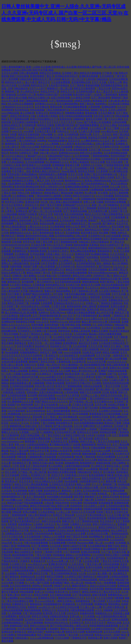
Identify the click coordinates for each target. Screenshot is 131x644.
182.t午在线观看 (80, 414)
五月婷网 (32, 395)
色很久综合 (31, 426)
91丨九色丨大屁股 (11, 374)
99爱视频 (119, 598)
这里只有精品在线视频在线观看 (76, 116)
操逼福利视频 (92, 85)
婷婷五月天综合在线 (112, 395)
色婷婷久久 (105, 227)
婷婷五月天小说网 (75, 632)
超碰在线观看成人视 (20, 383)
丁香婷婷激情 (110, 95)
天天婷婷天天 (76, 623)
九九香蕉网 (102, 171)
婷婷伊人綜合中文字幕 (25, 279)
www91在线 (85, 417)
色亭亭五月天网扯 (14, 202)
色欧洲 (78, 457)
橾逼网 (68, 297)
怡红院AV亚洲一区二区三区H (80, 374)
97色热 (93, 494)
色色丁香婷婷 (44, 635)
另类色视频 (37, 325)
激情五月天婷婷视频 (76, 270)
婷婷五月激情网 (111, 352)
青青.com (19, 445)
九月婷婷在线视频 (17, 395)
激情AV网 (111, 481)
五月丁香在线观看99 (75, 359)
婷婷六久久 (27, 595)
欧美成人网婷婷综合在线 (98, 181)
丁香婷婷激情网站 (100, 156)
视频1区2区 (68, 521)
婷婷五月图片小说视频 (117, 555)
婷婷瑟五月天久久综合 (18, 527)
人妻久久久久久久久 (38, 227)
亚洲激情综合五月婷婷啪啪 (42, 488)
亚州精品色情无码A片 (66, 76)
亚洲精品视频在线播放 (77, 187)
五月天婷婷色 (106, 76)
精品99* (41, 309)
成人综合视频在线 (68, 417)
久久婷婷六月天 (18, 564)
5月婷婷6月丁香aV (102, 276)
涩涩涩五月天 (32, 205)
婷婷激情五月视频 (25, 322)
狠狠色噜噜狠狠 (32, 610)
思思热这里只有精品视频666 (22, 174)
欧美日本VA (61, 592)
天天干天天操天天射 (12, 537)
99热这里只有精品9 (30, 469)
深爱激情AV (37, 193)
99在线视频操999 (52, 604)
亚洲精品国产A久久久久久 (76, 205)
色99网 (14, 540)
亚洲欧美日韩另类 (58, 564)
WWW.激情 (76, 503)
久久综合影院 (117, 540)
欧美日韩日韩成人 (85, 144)
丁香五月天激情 (43, 555)
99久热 (44, 202)
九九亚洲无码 (39, 159)
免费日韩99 (89, 426)
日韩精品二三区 (104, 168)
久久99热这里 (86, 635)
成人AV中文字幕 (105, 313)
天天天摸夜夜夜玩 (44, 257)
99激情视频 (16, 266)
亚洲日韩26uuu (58, 313)
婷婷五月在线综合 (91, 478)
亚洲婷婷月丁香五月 (46, 300)
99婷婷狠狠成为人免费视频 (53, 174)
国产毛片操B (91, 408)
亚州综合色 (107, 297)
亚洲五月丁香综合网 (63, 515)
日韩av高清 (81, 236)
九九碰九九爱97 (117, 380)
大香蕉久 (109, 537)
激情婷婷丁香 (110, 484)
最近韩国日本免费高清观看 (62, 472)
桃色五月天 (44, 82)
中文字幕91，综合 (21, 171)
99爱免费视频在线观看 (82, 610)
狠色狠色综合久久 (74, 181)
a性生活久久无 (62, 224)
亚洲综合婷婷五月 (11, 125)
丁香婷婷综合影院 (107, 429)
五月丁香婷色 (77, 85)
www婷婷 (28, 131)
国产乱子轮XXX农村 (91, 420)
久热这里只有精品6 (58, 85)
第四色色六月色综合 (77, 589)
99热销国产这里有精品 (86, 257)
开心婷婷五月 (98, 466)
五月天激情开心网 (98, 211)
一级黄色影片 (118, 356)
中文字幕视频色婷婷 (86, 316)
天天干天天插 (118, 294)
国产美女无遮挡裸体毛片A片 (25, 521)
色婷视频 (99, 359)
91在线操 (100, 435)
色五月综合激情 (114, 162)
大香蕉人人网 (115, 82)
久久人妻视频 (51, 144)
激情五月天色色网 (56, 589)
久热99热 (90, 79)
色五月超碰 (118, 227)
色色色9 (14, 153)
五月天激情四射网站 (68, 104)
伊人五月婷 (75, 620)
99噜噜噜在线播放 (74, 113)
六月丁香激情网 (120, 435)
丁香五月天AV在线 (15, 580)
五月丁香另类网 (10, 79)
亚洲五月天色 (35, 343)
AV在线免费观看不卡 (28, 239)
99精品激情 (102, 577)
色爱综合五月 (48, 147)
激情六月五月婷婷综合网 (32, 540)
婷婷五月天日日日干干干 (84, 411)
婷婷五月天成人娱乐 (43, 463)
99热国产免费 (30, 266)
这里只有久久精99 (33, 518)
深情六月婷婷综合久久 (104, 524)
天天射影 (35, 423)
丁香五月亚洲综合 (118, 184)
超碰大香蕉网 (99, 595)
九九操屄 (113, 138)
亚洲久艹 (100, 377)
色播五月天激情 (99, 331)
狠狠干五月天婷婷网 (90, 392)
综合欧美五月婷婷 (92, 352)
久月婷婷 (26, 368)
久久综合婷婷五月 (69, 356)
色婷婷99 (19, 270)
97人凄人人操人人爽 (91, 607)
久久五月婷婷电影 (55, 567)
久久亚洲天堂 (79, 362)
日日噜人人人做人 (90, 395)
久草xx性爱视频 (64, 527)
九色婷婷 (38, 524)
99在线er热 (90, 583)
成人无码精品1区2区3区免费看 (21, 313)
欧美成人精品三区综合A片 (46, 171)
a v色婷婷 (92, 429)
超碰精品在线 (27, 577)
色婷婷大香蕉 (57, 150)
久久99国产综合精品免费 (30, 408)
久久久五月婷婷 (104, 598)
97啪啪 (113, 233)
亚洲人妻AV (13, 595)
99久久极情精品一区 (72, 365)
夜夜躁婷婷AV (105, 251)
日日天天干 (72, 340)
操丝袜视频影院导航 (94, 365)
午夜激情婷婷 (76, 288)
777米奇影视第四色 (113, 165)
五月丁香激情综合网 (18, 119)
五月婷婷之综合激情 (84, 389)
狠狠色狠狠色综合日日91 (101, 248)
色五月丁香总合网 (19, 451)
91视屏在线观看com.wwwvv (47, 448)
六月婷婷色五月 (110, 159)
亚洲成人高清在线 (81, 331)
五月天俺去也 (42, 107)
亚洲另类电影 (51, 325)
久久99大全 (66, 334)
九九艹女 (106, 552)
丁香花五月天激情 (75, 567)
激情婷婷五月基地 (14, 138)
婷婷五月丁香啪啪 (14, 236)
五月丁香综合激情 (100, 98)
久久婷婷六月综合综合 (111, 411)
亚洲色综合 (7, 506)
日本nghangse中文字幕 (26, 177)
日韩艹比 (112, 374)
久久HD (41, 276)
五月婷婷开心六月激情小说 (32, 331)
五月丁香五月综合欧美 (46, 405)
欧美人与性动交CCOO (52, 187)
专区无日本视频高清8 (112, 285)
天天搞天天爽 (38, 245)
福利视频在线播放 (100, 530)
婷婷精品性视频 (108, 432)
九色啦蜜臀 (46, 303)
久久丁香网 (113, 128)
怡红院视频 (80, 398)
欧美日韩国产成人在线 (26, 337)
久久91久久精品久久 (16, 156)
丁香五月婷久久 (79, 380)
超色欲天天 (20, 632)
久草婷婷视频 (71, 392)
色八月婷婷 (63, 524)
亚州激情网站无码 (81, 82)
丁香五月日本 (103, 88)
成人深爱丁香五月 (118, 270)
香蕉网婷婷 (7, 110)
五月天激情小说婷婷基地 (25, 122)
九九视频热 (11, 573)
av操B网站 (13, 598)
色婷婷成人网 (95, 638)
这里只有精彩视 (90, 349)
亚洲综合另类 (32, 202)
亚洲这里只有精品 (35, 190)
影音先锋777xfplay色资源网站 (74, 300)
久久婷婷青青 (75, 549)
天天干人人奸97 (37, 88)
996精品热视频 (57, 340)
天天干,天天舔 (99, 82)
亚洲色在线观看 (120, 620)
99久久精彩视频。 (64, 257)
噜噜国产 (93, 220)
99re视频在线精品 (100, 254)
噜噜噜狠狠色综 (62, 570)
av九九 (67, 586)
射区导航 (79, 497)
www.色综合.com (28, 598)
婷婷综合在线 (17, 190)
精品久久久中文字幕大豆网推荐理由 (104, 214)
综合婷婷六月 (42, 346)
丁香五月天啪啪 (10, 334)
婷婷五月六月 (68, 92)
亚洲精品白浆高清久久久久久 (69, 303)
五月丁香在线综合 (82, 595)
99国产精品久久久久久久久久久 (51, 402)
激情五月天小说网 (90, 285)
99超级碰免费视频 (52, 199)
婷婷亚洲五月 (56, 113)
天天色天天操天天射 (25, 150)
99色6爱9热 (81, 220)
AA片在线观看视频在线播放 (89, 423)
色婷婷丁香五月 (104, 512)
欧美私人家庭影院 (80, 162)
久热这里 (49, 503)
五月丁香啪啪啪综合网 (65, 242)
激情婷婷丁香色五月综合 (42, 362)
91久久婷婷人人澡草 (94, 506)
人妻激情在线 (63, 362)
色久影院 (28, 534)
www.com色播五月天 (50, 377)
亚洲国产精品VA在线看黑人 (37, 294)
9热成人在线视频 (19, 371)
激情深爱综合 (82, 530)
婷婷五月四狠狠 (55, 577)
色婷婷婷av (101, 104)
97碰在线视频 (98, 448)
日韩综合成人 (21, 638)
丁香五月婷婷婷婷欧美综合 (63, 573)
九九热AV (107, 328)
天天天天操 (43, 441)
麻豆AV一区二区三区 (73, 79)
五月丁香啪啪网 (88, 208)
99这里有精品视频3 (106, 199)
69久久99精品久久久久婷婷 (49, 481)
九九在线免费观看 (61, 82)
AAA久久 (15, 423)
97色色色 (71, 543)
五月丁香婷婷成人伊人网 (84, 291)
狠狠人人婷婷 (83, 484)
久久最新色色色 (106, 454)
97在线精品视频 (69, 368)
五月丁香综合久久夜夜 (98, 217)
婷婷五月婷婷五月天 (52, 297)
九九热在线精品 (16, 162)
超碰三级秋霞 (89, 306)
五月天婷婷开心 (67, 263)
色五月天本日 (26, 481)
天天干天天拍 (103, 356)
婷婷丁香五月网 (44, 242)
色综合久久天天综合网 (83, 512)
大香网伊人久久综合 (91, 165)
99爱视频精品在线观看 (87, 279)
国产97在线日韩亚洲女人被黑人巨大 (69, 626)
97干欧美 (107, 73)
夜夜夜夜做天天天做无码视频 (105, 414)
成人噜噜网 (104, 316)
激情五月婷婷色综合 (38, 230)
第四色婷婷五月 (52, 491)
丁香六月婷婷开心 (44, 282)
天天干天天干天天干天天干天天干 (57, 122)
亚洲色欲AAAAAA (69, 153)
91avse (77, 478)
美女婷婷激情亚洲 (96, 518)
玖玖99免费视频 (47, 398)
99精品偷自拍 (21, 88)
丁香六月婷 (72, 635)
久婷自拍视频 (119, 122)
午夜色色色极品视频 (75, 294)
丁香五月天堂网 (111, 386)
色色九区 (122, 481)
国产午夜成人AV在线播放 (97, 122)
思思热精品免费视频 (115, 202)
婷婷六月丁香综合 (64, 319)
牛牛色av (116, 150)
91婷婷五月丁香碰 (29, 153)
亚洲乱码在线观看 (90, 552)
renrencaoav (7, 337)
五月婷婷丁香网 (18, 230)
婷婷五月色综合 (87, 368)
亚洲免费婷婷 (70, 343)
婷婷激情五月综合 (17, 607)
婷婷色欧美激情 (46, 395)
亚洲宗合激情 (118, 306)
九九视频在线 (21, 254)
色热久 (125, 319)
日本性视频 (66, 95)
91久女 (74, 131)
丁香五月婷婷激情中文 (57, 110)
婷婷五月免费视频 (110, 288)
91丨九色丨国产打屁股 (37, 583)
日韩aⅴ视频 (46, 134)
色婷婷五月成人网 (55, 632)
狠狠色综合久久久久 (20, 233)
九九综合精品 (81, 334)
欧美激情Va (56, 230)
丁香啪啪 (101, 374)
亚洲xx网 (6, 196)
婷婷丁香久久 (70, 438)
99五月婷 (124, 190)
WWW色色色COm (11, 460)
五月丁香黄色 (24, 359)
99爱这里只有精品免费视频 (81, 313)
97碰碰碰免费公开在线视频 (42, 457)
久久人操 (115, 187)
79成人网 (88, 500)
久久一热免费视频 (106, 583)
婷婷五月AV (63, 380)
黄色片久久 (48, 319)
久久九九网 (90, 460)
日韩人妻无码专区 (105, 144)
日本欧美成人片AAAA (19, 340)
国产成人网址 (83, 558)
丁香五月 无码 (42, 181)
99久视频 (103, 233)
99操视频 (35, 303)
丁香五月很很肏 (107, 220)
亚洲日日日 (30, 365)
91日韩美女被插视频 (76, 273)
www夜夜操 (92, 469)
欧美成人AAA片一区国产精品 (110, 635)
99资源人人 (92, 303)
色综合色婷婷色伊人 (87, 266)
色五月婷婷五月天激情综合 (54, 288)
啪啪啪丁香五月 (99, 110)
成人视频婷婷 (110, 549)
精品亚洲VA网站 (59, 328)
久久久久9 (81, 515)
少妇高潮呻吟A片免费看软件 (22, 184)
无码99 (124, 288)
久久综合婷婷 (45, 279)
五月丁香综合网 (121, 445)
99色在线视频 (37, 110)
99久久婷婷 (11, 472)
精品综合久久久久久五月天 (19, 107)
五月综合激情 (67, 220)
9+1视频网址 (47, 432)
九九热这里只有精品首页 (112, 343)
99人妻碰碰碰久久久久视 (20, 402)
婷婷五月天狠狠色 (92, 239)
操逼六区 (51, 276)
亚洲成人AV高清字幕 (61, 451)
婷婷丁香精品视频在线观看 (33, 101)
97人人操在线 (121, 92)
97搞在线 (52, 331)
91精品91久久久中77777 (86, 147)
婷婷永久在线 (114, 623)
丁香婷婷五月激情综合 (111, 303)
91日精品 (49, 592)
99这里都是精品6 (115, 558)
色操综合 (37, 509)
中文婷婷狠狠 (20, 491)
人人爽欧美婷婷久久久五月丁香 (98, 141)
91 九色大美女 (76, 564)
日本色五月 (50, 524)
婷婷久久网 (63, 506)
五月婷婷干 (75, 592)
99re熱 (8, 279)
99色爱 (13, 134)
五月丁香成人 (50, 417)
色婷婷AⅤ (48, 208)
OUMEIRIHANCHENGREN (16, 245)
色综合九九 (36, 530)
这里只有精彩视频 (60, 98)
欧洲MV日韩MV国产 (48, 95)
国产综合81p (105, 266)
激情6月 (21, 297)
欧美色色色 (65, 119)
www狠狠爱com (77, 328)
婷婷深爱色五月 (64, 423)
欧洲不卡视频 (35, 491)
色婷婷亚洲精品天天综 (58, 414)
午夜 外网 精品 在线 (70, 325)
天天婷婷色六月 (96, 236)
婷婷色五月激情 (45, 125)
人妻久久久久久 (16, 349)
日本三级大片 (12, 147)
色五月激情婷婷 (68, 469)
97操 (115, 73)
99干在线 (58, 294)
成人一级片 (93, 260)
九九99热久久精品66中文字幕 (23, 377)
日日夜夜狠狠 (57, 227)
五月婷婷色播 (21, 208)
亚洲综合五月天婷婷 (88, 432)
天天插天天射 (72, 285)
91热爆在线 (43, 150)
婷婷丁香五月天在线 (77, 537)
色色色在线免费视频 (64, 279)
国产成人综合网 (113, 359)
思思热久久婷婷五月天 (112, 260)
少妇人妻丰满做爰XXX (40, 515)
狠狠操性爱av (17, 426)
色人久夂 (18, 543)
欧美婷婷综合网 (94, 632)
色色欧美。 (103, 494)
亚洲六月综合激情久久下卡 (44, 119)
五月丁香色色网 (58, 549)
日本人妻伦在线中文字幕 (14, 291)
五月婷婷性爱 (29, 125)
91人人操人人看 (74, 500)
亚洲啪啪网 (103, 306)
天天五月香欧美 (106, 113)
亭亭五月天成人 (40, 340)
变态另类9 (22, 494)
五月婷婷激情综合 (86, 263)
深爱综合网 (25, 316)
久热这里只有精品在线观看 (83, 580)
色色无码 (98, 116)
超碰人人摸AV (52, 334)
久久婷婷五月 (12, 469)
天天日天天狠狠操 (98, 270)
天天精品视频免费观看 (75, 107)
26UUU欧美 (61, 620)
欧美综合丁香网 (113, 423)
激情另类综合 (9, 438)
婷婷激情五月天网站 (23, 181)
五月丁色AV (63, 217)
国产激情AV (109, 224)
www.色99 (61, 395)
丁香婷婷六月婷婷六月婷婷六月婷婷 (20, 558)
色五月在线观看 (64, 147)
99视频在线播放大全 (67, 540)
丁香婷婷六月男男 (52, 552)
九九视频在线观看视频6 (22, 570)
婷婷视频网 (7, 224)
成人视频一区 (104, 573)
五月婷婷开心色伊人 (58, 251)
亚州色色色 (103, 208)
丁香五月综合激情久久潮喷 (19, 601)
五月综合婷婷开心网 (65, 432)
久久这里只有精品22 (20, 285)
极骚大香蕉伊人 (80, 586)
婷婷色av (37, 586)
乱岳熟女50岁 (29, 374)
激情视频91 (31, 441)
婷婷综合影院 (83, 629)
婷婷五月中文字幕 (39, 451)
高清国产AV (13, 405)
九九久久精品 (115, 119)
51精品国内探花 (20, 263)
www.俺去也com (109, 131)
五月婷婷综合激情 (115, 506)
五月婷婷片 (100, 500)
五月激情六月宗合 (109, 147)
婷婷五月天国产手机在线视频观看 (25, 503)
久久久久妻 (122, 457)
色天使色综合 (21, 110)
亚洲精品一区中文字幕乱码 (43, 371)
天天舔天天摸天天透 (83, 405)
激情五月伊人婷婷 (82, 276)
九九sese (106, 150)
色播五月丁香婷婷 (21, 159)
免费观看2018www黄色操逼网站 (57, 558)
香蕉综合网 (56, 107)
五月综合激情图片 (92, 491)
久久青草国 (73, 395)
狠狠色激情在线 (90, 282)
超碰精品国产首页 (19, 626)
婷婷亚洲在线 (19, 567)
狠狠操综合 (36, 604)
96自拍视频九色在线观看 (60, 497)
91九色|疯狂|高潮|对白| (50, 184)
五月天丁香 (94, 150)
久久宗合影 (55, 546)
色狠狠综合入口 (103, 613)
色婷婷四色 (76, 506)
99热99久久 (63, 131)
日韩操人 (25, 475)
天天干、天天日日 (102, 134)
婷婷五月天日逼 (36, 567)
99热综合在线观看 (92, 386)
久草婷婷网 (94, 107)
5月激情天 (24, 561)
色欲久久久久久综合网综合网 (66, 239)
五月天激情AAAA (103, 402)
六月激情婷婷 (64, 276)
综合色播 (35, 263)
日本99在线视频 (111, 564)
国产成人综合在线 (63, 426)
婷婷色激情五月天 (55, 285)
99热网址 (42, 141)
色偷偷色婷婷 (87, 613)
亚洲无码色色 (43, 429)
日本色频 (17, 242)
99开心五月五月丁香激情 (59, 245)
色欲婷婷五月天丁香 (61, 346)
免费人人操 (89, 202)
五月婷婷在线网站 (64, 236)
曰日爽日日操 (52, 138)
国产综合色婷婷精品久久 (94, 184)
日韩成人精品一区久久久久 (60, 254)
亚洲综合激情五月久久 (53, 500)
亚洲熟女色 (21, 211)
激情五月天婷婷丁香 (96, 119)
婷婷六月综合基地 (19, 76)
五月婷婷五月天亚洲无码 (62, 484)
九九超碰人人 (66, 260)
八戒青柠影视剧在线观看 (77, 466)
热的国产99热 (54, 389)
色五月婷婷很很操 (74, 214)
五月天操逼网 (12, 475)
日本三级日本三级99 (36, 270)
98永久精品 (95, 380)
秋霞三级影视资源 (116, 365)
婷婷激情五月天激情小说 (35, 460)
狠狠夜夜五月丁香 (81, 224)
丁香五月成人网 (93, 564)
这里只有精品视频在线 (51, 392)
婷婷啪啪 (86, 325)
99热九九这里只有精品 (66, 208)
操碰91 (81, 469)
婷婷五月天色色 (111, 497)
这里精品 (94, 245)
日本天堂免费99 (49, 263)
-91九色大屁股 (24, 629)
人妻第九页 (36, 208)
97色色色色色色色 (43, 534)
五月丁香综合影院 (36, 497)
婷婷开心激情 (29, 309)
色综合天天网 (25, 573)
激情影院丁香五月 (82, 570)
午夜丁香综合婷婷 (32, 613)
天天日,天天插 (75, 174)
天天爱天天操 (58, 306)
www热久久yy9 (46, 607)
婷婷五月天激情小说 (39, 98)
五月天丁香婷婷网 (119, 193)
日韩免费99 (67, 478)
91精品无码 (25, 79)
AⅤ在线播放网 (87, 356)
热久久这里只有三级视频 (74, 138)
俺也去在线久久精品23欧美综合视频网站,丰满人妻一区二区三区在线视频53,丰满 (52, 168)
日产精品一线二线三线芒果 (32, 472)
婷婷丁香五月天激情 (51, 205)
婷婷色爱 (76, 454)
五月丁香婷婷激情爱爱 (58, 411)
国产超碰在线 (9, 95)
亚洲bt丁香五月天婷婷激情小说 (100, 174)
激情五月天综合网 (78, 190)
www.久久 (17, 131)
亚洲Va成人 (75, 616)
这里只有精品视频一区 (32, 435)
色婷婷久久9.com (59, 322)
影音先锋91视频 (41, 328)
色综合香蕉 (63, 610)
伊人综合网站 (55, 466)
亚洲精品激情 (109, 107)
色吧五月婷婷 (106, 580)
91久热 (82, 573)
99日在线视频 (90, 503)
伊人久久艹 (36, 217)
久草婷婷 (67, 196)
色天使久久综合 (36, 454)
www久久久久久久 (117, 362)
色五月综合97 (107, 521)
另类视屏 (12, 524)
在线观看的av (25, 524)
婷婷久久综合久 (81, 297)
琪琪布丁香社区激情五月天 (43, 494)
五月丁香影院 (45, 426)
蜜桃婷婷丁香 (12, 92)
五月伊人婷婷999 (117, 110)
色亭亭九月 (29, 242)
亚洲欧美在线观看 (89, 76)
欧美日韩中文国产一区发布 (87, 95)
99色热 (5, 386)
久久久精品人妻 (98, 128)
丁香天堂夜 (122, 629)
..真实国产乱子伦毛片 (59, 159)
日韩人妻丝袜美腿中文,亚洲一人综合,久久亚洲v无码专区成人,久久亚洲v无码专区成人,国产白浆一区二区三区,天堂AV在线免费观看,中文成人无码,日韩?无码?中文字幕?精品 (65, 13)
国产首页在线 (86, 438)
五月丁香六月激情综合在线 (94, 340)
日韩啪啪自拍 (88, 199)
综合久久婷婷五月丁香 (112, 245)
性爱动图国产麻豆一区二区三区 (67, 583)
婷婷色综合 (64, 331)
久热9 (105, 380)
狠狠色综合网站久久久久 (71, 598)
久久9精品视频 (9, 214)
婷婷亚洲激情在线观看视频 (104, 626)
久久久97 (122, 107)
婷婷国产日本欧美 (27, 214)
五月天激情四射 (32, 537)
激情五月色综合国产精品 (43, 506)
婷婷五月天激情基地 (90, 73)
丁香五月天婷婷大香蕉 (26, 224)
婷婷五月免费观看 (106, 457)
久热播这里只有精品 (47, 116)
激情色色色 (51, 190)
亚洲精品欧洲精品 (109, 408)
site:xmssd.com (86, 540)
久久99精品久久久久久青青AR (78, 377)
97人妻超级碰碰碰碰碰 (42, 527)
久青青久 (10, 211)
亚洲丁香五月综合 (19, 380)
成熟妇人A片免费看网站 (78, 555)
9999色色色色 (9, 494)
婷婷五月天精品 (40, 616)
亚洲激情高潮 (121, 503)
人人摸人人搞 (63, 512)
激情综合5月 (14, 282)
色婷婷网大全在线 (109, 257)
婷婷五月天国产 (36, 632)
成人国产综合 (98, 558)
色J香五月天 (42, 113)
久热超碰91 (53, 629)
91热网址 (11, 635)
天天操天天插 (119, 552)
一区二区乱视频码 (52, 343)
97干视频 (19, 583)
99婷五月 (97, 472)
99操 (60, 352)
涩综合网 (37, 417)
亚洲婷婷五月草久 (47, 598)
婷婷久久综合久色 (39, 626)
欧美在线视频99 (97, 475)
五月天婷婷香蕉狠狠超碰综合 (30, 589)
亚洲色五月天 (49, 610)
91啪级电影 (78, 119)
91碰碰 (100, 202)
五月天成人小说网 (101, 451)
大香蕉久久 (91, 337)
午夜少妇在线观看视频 (36, 543)
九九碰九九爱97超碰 (89, 131)
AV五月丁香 (45, 337)
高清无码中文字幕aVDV (78, 383)
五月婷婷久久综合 (34, 620)
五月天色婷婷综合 (36, 411)
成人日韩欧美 (27, 113)
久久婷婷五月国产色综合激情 (68, 337)
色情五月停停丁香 (50, 92)
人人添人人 (122, 220)
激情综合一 (67, 491)
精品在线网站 (63, 291)
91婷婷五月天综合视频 (98, 294)
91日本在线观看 (65, 457)
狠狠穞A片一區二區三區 (60, 88)
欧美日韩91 (75, 349)
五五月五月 (121, 537)
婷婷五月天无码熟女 (50, 73)
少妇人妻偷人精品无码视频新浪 (65, 202)
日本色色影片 (39, 478)
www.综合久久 (117, 340)
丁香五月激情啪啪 (33, 623)
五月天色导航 (96, 589)
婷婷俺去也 (20, 343)
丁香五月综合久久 (55, 435)
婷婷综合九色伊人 (14, 82)
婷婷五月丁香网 (48, 352)
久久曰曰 (91, 573)
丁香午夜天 (121, 76)
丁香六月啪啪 (48, 423)
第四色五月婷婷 (86, 171)
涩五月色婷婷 (19, 398)
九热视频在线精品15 (12, 623)
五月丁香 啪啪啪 (40, 546)
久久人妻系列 (67, 144)
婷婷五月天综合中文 (83, 196)
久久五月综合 (117, 254)
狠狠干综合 (113, 546)
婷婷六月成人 (87, 441)
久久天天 (90, 598)
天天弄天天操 (24, 448)
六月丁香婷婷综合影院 (61, 101)
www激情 (109, 543)
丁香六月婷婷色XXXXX (100, 398)
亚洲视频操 (58, 165)
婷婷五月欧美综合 (20, 116)
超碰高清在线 (103, 463)
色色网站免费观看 (52, 509)
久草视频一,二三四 (29, 432)
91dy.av (39, 144)
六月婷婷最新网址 (60, 248)
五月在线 (37, 199)
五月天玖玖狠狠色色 (20, 586)
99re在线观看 (12, 352)
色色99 (38, 552)
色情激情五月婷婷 (35, 138)
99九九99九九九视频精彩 (20, 104)
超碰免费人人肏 (71, 199)
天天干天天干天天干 (95, 623)
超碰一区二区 (99, 205)
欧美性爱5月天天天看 (26, 420)
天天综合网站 (27, 144)
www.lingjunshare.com (12, 441)
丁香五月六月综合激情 (107, 441)
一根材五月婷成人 (65, 601)
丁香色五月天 (76, 408)
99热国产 (58, 586)
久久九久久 (119, 266)
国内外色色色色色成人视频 (39, 236)
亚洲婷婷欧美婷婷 (37, 251)
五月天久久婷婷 (10, 73)
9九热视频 (120, 543)
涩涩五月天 (74, 141)
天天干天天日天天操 (20, 199)
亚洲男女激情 (24, 509)
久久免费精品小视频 (23, 196)
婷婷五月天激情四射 (29, 134)
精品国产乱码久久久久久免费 (70, 534)
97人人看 (30, 128)
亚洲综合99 (7, 632)
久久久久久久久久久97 (33, 414)
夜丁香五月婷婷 (41, 549)
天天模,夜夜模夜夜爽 (76, 150)
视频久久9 (50, 291)
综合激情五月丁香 (21, 463)
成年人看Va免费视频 (77, 128)
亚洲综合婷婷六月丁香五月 (71, 518)
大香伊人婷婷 (39, 389)
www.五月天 (42, 322)
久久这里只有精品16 (110, 291)
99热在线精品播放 (26, 635)
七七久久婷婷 (62, 638)
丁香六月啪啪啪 (119, 494)
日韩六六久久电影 (30, 147)
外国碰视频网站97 (29, 352)
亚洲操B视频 (111, 190)
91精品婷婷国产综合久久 (61, 156)
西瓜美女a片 (11, 481)
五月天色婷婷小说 (65, 266)
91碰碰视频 (38, 383)
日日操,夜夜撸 (110, 392)
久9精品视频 (39, 629)
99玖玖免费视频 (18, 454)
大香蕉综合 (18, 300)
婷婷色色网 (25, 220)
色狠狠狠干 (7, 484)
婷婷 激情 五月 (40, 359)
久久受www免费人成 (57, 561)
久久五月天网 (114, 515)
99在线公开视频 (116, 405)
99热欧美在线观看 (55, 383)
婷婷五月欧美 (107, 309)
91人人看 (30, 300)
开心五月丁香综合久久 (31, 334)
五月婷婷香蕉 (101, 540)
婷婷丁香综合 (87, 104)
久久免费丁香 (33, 297)
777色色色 (57, 438)
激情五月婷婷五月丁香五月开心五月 (101, 592)
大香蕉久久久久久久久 (85, 527)
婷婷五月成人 (113, 466)
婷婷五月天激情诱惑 (84, 88)
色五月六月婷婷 (65, 398)
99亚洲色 (79, 193)
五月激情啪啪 (82, 156)
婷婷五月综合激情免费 (104, 570)
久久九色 (73, 177)
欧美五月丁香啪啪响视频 (60, 309)
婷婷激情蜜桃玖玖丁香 (13, 497)
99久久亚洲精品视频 (114, 491)
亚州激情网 (27, 282)
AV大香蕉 (103, 193)
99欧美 (110, 475)
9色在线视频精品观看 (23, 429)
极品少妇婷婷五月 (24, 552)
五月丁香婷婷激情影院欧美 (47, 316)
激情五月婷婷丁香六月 (38, 273)
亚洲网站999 (8, 322)
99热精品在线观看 (93, 509)
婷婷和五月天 (104, 445)
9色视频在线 (14, 414)
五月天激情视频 (23, 478)
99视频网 (67, 389)
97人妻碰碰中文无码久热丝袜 (58, 530)
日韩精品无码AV (13, 534)
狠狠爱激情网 (58, 429)
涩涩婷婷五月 (24, 328)
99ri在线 (59, 463)
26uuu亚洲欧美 (69, 171)
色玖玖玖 (67, 448)
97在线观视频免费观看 (50, 420)
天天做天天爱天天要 (45, 131)
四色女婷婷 (75, 322)
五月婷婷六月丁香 (26, 95)
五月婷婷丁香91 (70, 73)
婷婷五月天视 (40, 573)
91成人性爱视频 (46, 266)
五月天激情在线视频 (60, 595)
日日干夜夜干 (14, 294)
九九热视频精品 (45, 570)
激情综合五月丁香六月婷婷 (47, 79)
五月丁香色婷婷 (50, 469)
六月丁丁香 (75, 561)
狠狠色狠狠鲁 (89, 454)
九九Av (25, 423)
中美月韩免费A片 (96, 515)
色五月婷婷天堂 (30, 288)
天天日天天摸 (95, 346)
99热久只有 (23, 193)
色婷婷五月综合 (100, 417)
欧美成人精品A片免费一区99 (90, 488)
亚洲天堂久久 (101, 438)
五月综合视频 (37, 254)
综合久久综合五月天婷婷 (103, 586)
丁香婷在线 (89, 457)
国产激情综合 (12, 577)
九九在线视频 (43, 128)
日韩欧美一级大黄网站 (24, 276)
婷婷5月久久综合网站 (91, 153)
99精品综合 (102, 79)
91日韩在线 (51, 454)
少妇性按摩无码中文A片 (92, 481)
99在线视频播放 (112, 509)
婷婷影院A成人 (22, 389)
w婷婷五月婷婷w (83, 101)
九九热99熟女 (93, 328)
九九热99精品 (21, 506)
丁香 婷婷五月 (50, 356)
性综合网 (47, 586)
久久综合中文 (39, 368)
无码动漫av (32, 392)
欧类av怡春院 (30, 512)
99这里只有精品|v (92, 549)
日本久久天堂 (45, 214)
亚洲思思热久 (19, 488)
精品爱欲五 (80, 260)
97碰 (33, 116)
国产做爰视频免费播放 (87, 125)
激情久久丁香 (67, 629)
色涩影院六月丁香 (40, 475)
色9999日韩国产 (119, 156)
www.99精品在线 (10, 113)
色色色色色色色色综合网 (115, 383)
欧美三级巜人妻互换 (12, 365)
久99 (108, 435)
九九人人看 (65, 405)
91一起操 (58, 134)
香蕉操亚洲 (91, 113)
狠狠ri (90, 359)
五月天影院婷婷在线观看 (68, 282)
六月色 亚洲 (18, 466)
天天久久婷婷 (113, 601)
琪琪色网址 (7, 187)
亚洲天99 (109, 116)
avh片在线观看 (113, 236)
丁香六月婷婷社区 (26, 141)
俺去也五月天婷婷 (88, 343)
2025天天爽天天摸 (78, 494)
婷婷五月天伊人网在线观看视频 (31, 484)
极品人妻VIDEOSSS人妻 (94, 322)
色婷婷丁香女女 (81, 448)
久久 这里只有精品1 (103, 325)
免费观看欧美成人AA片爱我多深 (66, 460)
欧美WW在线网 (94, 567)
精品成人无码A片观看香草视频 (105, 334)
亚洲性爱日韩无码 (64, 125)
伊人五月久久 (92, 288)
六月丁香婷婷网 (71, 552)
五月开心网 (100, 405)
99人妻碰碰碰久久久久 (57, 162)
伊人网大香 (90, 193)
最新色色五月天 (93, 230)
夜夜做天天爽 (72, 165)
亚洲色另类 (93, 309)
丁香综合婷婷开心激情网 (48, 196)
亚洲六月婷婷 (110, 638)
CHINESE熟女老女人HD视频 (35, 306)
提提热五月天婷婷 (98, 138)
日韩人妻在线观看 (29, 73)
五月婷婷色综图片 (85, 92)
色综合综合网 (47, 224)
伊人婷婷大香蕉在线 (113, 607)
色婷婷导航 (80, 309)
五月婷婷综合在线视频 (21, 386)
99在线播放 (58, 555)
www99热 (96, 224)
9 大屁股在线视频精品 (37, 445)
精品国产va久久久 (37, 156)
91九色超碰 (24, 85)
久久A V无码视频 (104, 196)
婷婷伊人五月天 (23, 549)
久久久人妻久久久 (93, 319)
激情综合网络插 (49, 260)
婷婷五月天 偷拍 (112, 346)
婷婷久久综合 (17, 128)
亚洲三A (39, 592)
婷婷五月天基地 (78, 248)
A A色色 (90, 435)
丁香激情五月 (119, 316)
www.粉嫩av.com (13, 500)
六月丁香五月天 (112, 319)
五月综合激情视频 (35, 162)
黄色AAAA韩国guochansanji (103, 273)
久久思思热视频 (84, 604)
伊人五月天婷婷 (20, 217)
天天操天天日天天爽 (97, 534)
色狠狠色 (32, 607)
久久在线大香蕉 (91, 561)
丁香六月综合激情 (76, 429)
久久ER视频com (71, 184)
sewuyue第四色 (71, 420)
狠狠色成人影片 (106, 460)
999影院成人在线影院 (14, 392)
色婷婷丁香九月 (111, 230)
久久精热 (97, 383)
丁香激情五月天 (78, 638)
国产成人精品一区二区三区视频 (112, 389)
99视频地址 (113, 205)
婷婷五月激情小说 (75, 435)
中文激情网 (54, 368)
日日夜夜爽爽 (118, 217)
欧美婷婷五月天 (59, 441)
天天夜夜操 (38, 285)
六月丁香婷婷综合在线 (87, 521)
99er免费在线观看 (14, 620)
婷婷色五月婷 (77, 217)
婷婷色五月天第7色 (111, 279)
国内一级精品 (103, 263)
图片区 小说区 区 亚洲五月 (53, 177)
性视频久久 (112, 377)
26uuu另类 (7, 543)
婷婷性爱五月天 (56, 270)
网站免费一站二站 (108, 469)
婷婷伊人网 (85, 134)
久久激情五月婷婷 (80, 98)
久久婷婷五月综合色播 (67, 607)
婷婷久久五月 (72, 227)
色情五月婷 (24, 616)
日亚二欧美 (102, 368)
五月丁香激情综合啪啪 (75, 211)
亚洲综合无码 (82, 254)
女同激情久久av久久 (45, 104)
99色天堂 (104, 349)
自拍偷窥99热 (72, 463)
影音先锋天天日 (89, 233)
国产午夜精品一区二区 (81, 402)
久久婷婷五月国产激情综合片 (80, 577)
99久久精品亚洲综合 (16, 227)
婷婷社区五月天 (39, 85)
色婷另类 (58, 214)
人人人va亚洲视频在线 (42, 638)
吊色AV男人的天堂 (45, 386)
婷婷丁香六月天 (89, 227)
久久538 (78, 426)
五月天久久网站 (108, 125)
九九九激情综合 (104, 426)
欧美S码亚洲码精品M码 (27, 187)
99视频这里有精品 (59, 616)
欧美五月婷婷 (41, 595)
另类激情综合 (19, 251)
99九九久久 (49, 349)
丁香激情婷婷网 (18, 515)
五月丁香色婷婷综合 (43, 233)
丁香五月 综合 (9, 193)
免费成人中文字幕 (19, 530)
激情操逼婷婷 (74, 306)
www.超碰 (33, 398)
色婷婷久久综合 (82, 451)
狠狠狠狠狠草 (89, 445)
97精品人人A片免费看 (53, 537)
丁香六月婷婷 (98, 601)
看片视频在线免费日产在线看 (65, 445)
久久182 (6, 540)
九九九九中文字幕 (96, 362)
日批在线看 (114, 322)
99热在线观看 (26, 592)
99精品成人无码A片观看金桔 (94, 242)
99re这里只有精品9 (119, 331)
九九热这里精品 (46, 512)
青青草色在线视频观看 (56, 408)
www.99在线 (59, 635)
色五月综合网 (105, 337)
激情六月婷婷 (107, 177)
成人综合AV (13, 260)
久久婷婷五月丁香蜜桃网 (50, 374)
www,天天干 (68, 316)
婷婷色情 (95, 297)
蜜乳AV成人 (49, 217)
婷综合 (80, 230)
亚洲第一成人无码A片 (49, 365)
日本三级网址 (119, 463)
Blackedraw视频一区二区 (90, 543)
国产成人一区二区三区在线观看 (45, 211)
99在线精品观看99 (57, 141)
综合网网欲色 (96, 537)
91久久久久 (50, 518)
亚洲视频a (74, 441)
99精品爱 (17, 512)
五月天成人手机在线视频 (43, 380)
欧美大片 (60, 233)
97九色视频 (89, 616)
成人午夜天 (31, 82)
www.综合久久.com (37, 564)
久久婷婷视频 (14, 613)
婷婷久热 (63, 190)
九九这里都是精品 (80, 110)
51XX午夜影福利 (16, 411)
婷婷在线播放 (81, 245)
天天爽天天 (69, 230)
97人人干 (96, 484)
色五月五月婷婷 (99, 300)
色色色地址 (64, 454)
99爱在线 (21, 457)
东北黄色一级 (58, 128)
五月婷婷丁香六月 (118, 211)
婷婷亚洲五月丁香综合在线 (59, 193)
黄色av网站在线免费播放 (83, 251)
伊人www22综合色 (44, 601)
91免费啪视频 (96, 190)
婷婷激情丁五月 (93, 497)
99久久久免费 (98, 162)
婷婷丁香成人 (56, 359)
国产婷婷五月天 (33, 349)
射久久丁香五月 (65, 488)
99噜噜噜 (108, 610)
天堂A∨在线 (57, 181)
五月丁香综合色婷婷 (36, 466)
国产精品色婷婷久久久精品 (86, 159)
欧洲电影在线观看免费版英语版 (33, 438)
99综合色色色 (62, 503)
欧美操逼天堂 (100, 101)
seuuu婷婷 (16, 288)
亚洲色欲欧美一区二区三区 (96, 620)
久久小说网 (64, 371)
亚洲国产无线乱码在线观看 (112, 371)
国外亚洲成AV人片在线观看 (36, 165)
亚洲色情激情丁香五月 (42, 76)
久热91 (78, 491)
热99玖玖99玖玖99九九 (56, 623)
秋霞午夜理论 (107, 282)
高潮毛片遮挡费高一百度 (39, 580)
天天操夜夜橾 (72, 233)
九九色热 (40, 577)
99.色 (116, 251)
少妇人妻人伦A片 (48, 153)
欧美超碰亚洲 (106, 503)
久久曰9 (51, 540)
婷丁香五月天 (117, 242)
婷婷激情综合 (83, 601)
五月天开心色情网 (99, 187)
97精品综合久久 (23, 417)
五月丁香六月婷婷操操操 (45, 220)
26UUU (118, 297)
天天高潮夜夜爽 (57, 543)
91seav (80, 122)
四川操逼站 (109, 472)
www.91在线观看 (72, 352)
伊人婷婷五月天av (30, 92)
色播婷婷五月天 (20, 604)
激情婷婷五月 (12, 144)
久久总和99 (98, 555)
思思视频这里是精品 (111, 85)
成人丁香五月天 (104, 92)
